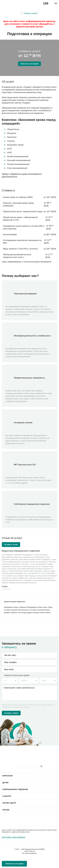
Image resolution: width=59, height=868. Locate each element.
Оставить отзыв (11, 545)
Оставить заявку (11, 713)
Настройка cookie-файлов (13, 837)
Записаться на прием (29, 64)
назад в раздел (31, 13)
